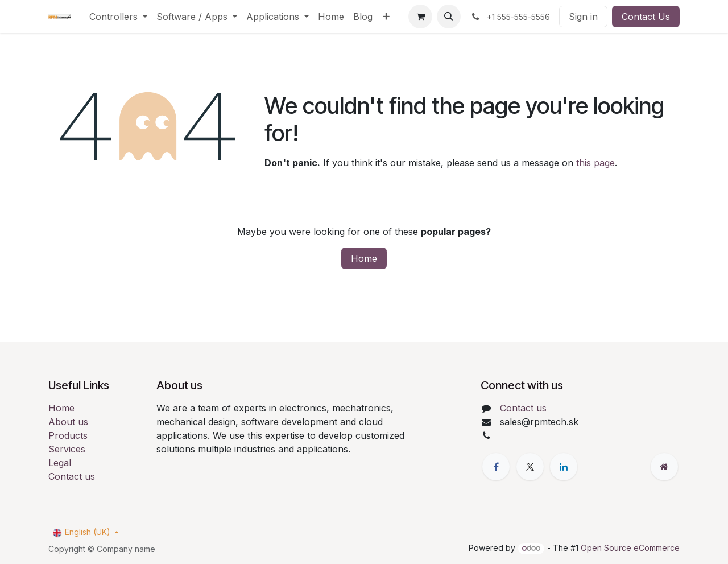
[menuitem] (118, 17)
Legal (60, 463)
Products (68, 435)
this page (595, 163)
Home (364, 258)
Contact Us (646, 17)
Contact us (72, 476)
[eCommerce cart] (420, 17)
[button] (449, 17)
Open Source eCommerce (630, 548)
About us (68, 422)
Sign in (583, 17)
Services (67, 449)
